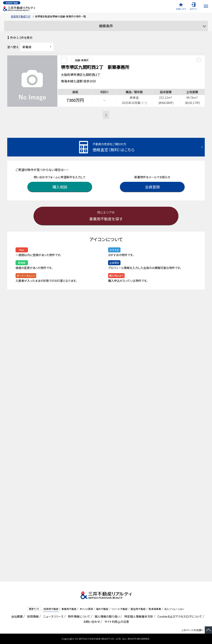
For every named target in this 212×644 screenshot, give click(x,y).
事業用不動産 (69, 609)
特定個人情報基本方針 (138, 616)
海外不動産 (102, 609)
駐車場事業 (155, 609)
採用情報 (32, 616)
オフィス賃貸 (86, 609)
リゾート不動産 (119, 609)
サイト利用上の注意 (116, 622)
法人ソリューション (174, 609)
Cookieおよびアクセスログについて (179, 616)
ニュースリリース (53, 616)
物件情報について (78, 616)
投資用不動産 (51, 609)
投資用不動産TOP (21, 16)
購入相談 (60, 186)
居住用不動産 (138, 609)
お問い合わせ (92, 622)
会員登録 (152, 186)
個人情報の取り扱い (107, 616)
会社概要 (16, 616)
